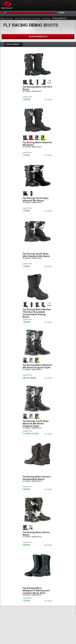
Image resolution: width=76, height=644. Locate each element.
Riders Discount (7, 18)
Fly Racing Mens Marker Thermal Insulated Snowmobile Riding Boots (37, 313)
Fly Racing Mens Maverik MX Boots (37, 144)
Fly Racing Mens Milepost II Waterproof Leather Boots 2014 (36, 590)
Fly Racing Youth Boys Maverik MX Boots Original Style (36, 423)
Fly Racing (46, 18)
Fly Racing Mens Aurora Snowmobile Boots (37, 478)
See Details (48, 99)
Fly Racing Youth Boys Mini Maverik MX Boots (36, 255)
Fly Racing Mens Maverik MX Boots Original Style (37, 366)
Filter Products (38, 37)
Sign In (62, 12)
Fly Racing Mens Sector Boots (36, 534)
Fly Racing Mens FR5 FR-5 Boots (37, 88)
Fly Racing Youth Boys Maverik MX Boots (36, 199)
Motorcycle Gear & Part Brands (28, 18)
